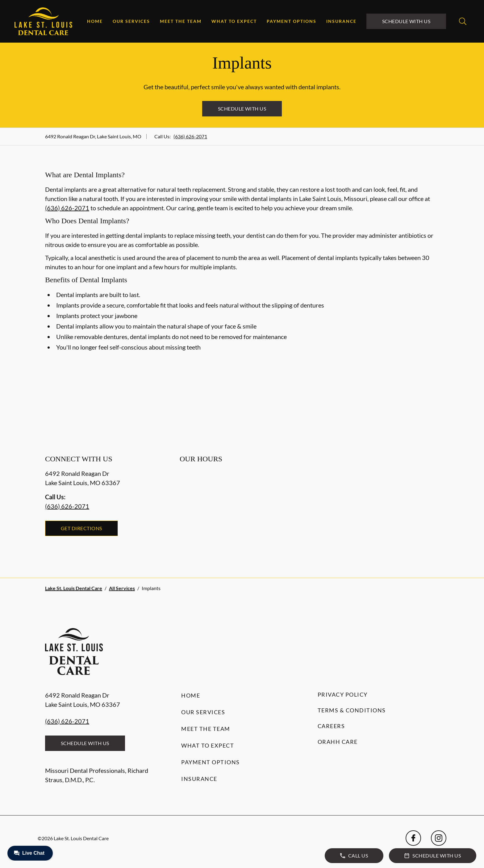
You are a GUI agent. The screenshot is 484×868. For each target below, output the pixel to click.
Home (95, 21)
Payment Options (292, 21)
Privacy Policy (343, 694)
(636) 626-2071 (190, 136)
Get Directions (81, 528)
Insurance (341, 21)
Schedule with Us (406, 21)
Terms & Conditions (352, 710)
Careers (331, 726)
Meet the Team (181, 21)
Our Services (131, 21)
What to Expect (234, 21)
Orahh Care (338, 742)
